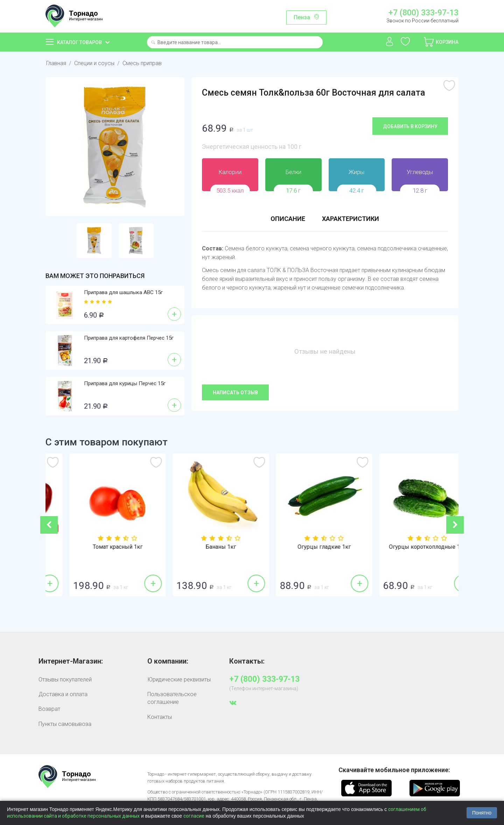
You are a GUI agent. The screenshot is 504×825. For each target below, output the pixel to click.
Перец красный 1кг (97, 547)
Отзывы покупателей (65, 680)
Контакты (160, 717)
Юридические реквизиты (179, 680)
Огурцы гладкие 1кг (407, 547)
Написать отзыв (235, 393)
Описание (288, 219)
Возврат (49, 709)
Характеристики (351, 219)
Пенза (302, 17)
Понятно (482, 813)
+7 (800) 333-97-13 (423, 13)
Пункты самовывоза (65, 724)
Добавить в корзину (410, 126)
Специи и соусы (94, 63)
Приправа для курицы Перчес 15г (125, 383)
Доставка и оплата (63, 694)
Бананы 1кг (304, 547)
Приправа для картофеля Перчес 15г (129, 338)
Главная (56, 63)
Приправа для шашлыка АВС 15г (123, 292)
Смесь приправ (142, 63)
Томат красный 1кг (201, 547)
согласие (194, 816)
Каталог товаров (79, 42)
